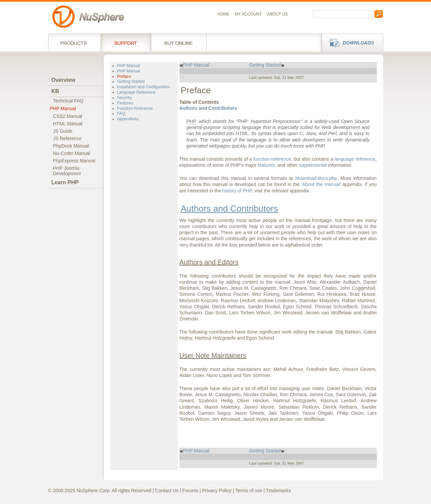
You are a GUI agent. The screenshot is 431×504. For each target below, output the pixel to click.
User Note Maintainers (213, 355)
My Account (248, 14)
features (267, 165)
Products (74, 42)
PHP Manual (63, 108)
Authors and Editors (209, 262)
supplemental (313, 165)
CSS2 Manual (68, 116)
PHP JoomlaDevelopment (67, 171)
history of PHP (237, 191)
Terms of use (249, 491)
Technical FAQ (68, 101)
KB (55, 91)
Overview (63, 80)
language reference (355, 159)
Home (224, 14)
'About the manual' (321, 184)
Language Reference (136, 92)
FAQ (121, 114)
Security (125, 98)
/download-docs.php (316, 178)
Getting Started (131, 82)
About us (277, 14)
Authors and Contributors (208, 108)
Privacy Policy (217, 491)
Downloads (350, 42)
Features (125, 103)
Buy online (179, 42)
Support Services (126, 42)
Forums (190, 491)
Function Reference (135, 108)
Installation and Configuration (144, 87)
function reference (272, 159)
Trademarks (278, 491)
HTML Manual (68, 124)
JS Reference (68, 138)
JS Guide (63, 131)
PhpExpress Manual (74, 161)
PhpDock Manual (71, 146)
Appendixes (128, 119)
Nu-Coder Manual (72, 153)
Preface (124, 76)
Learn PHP (65, 182)
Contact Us (167, 491)
